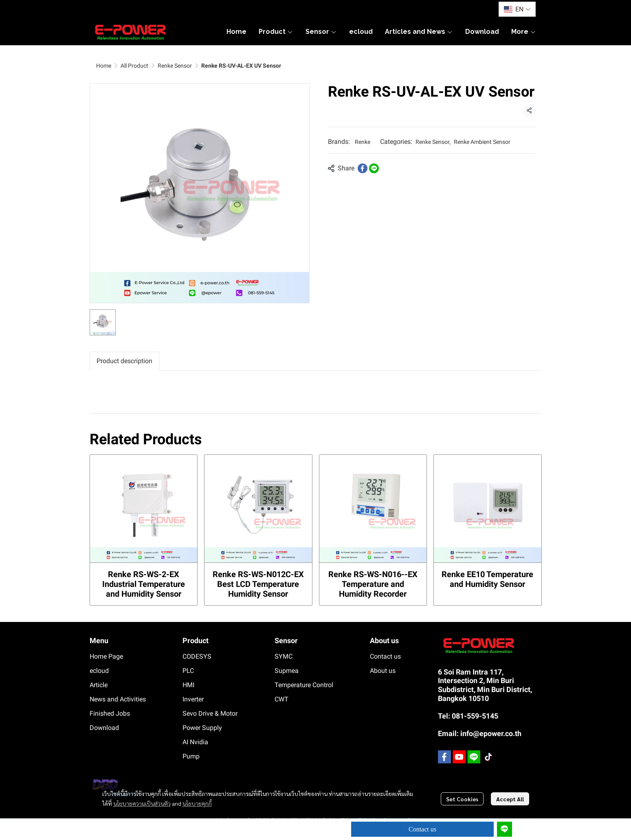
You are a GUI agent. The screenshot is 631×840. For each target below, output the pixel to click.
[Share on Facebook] (363, 168)
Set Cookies (462, 799)
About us (383, 671)
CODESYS (197, 656)
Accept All (510, 799)
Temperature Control (304, 685)
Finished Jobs (110, 713)
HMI (188, 685)
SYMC (284, 656)
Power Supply (202, 728)
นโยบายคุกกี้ (197, 803)
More (524, 32)
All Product (134, 66)
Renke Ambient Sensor (482, 142)
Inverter (193, 699)
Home (104, 66)
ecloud (99, 671)
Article (99, 685)
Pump (191, 756)
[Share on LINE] (374, 168)
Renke (363, 142)
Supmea (287, 671)
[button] (517, 9)
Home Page (106, 656)
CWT (281, 699)
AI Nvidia (195, 742)
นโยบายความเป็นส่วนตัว (142, 803)
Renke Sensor (175, 66)
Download (104, 728)
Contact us (422, 829)
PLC (188, 671)
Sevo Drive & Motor (210, 713)
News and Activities (118, 699)
